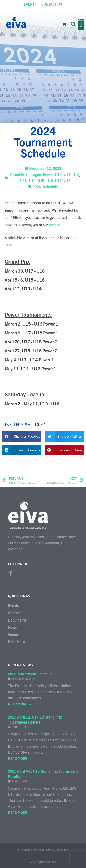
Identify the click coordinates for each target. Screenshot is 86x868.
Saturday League (24, 394)
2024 (37, 187)
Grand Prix (19, 174)
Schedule (50, 187)
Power (48, 174)
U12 (76, 174)
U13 (24, 180)
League (35, 174)
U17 (58, 180)
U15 (41, 180)
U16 (50, 180)
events (54, 225)
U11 (67, 174)
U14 (32, 180)
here (8, 245)
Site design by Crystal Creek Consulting (43, 850)
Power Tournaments (28, 314)
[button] (73, 24)
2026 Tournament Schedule (30, 674)
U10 (58, 174)
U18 (67, 180)
